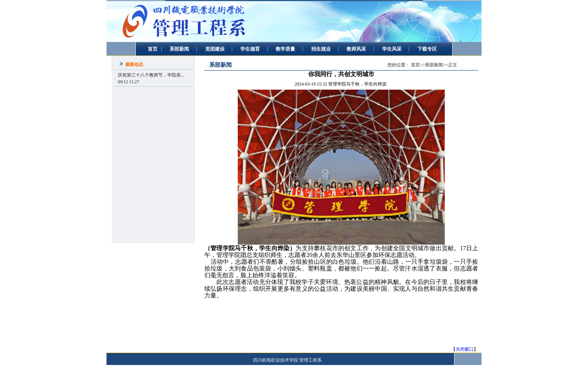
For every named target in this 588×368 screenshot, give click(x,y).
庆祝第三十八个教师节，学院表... (151, 75)
